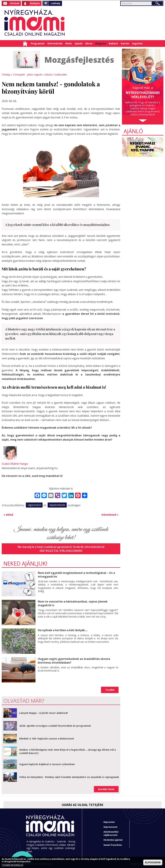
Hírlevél (15, 3)
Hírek (69, 43)
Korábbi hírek (106, 789)
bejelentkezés (57, 505)
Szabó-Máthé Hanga (15, 464)
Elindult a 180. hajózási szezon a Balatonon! (47, 738)
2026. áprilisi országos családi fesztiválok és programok (55, 725)
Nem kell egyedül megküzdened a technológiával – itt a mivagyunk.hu (76, 574)
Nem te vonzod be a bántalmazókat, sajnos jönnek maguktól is (73, 603)
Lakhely (56, 3)
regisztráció (34, 505)
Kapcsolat (109, 822)
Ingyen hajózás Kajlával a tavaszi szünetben (47, 764)
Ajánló (79, 43)
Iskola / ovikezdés (55, 75)
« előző (8, 514)
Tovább (110, 690)
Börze (89, 43)
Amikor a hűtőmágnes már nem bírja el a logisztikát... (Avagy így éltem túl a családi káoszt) (68, 751)
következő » (110, 514)
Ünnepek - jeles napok (27, 75)
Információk (55, 43)
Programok (38, 43)
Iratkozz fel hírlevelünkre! (61, 550)
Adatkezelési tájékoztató (111, 833)
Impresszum (110, 827)
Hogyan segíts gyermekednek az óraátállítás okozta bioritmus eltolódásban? (74, 660)
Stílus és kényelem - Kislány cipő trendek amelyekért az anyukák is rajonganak (69, 777)
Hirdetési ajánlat (113, 840)
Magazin (101, 43)
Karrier (125, 43)
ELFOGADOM (153, 862)
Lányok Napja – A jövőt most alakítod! (43, 713)
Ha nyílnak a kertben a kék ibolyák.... (63, 630)
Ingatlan (137, 43)
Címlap (25, 44)
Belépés (35, 3)
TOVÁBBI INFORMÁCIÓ (12, 865)
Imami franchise (113, 845)
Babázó (113, 43)
